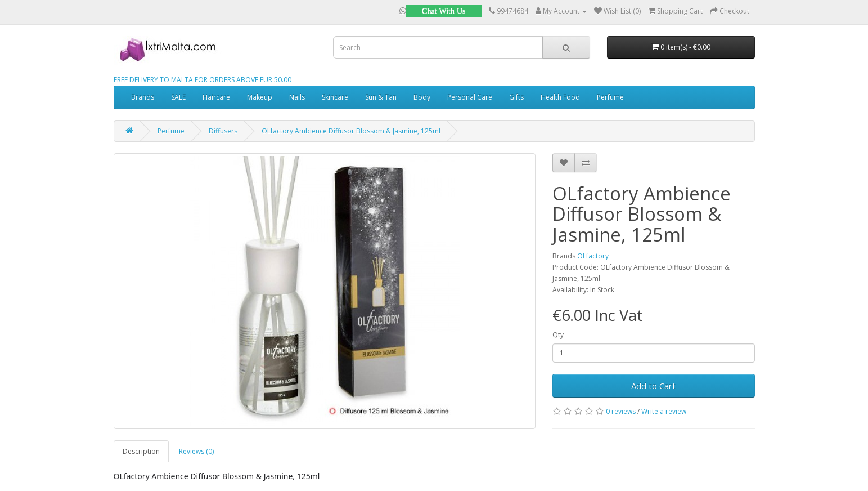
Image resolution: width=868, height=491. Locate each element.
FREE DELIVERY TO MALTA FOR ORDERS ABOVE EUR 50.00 (203, 80)
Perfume (610, 97)
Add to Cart (653, 386)
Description (141, 451)
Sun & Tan (381, 97)
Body (422, 97)
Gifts (516, 97)
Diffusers (223, 131)
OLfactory (593, 256)
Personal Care (470, 97)
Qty (558, 335)
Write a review (664, 411)
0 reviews (621, 411)
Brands (143, 97)
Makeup (260, 97)
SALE (178, 97)
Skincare (335, 97)
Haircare (216, 97)
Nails (297, 97)
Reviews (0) (196, 451)
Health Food (560, 97)
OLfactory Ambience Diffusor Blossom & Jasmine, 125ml (351, 131)
